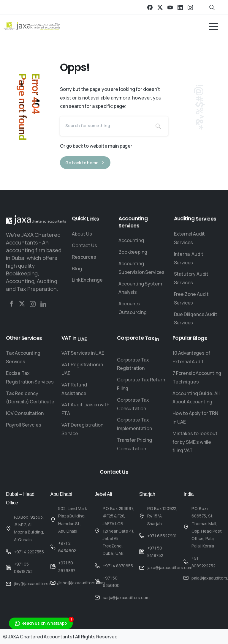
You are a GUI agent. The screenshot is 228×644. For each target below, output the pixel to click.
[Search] (104, 125)
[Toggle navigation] (213, 26)
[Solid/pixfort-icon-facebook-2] (11, 306)
